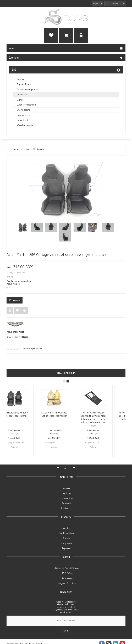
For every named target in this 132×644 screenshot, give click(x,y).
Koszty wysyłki (67, 543)
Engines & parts (24, 84)
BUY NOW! (15, 300)
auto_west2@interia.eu (67, 583)
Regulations (67, 548)
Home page (16, 149)
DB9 (14, 70)
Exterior (20, 79)
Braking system (24, 115)
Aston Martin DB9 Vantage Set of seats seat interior (26, 414)
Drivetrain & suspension (28, 89)
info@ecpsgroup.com (67, 578)
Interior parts (23, 95)
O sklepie (67, 538)
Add (66, 631)
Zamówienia (67, 503)
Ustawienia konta (67, 498)
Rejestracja (67, 493)
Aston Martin (26, 149)
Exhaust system (24, 120)
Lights (20, 100)
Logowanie (67, 488)
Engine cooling (24, 110)
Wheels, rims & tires (26, 125)
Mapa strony (67, 528)
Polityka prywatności (67, 533)
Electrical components (27, 105)
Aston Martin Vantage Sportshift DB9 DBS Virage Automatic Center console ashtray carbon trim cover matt (105, 419)
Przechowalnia (67, 508)
